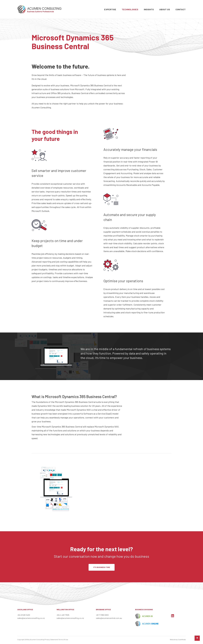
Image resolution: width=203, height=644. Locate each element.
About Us (165, 9)
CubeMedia (182, 639)
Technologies (130, 9)
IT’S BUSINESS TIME (102, 567)
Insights (149, 9)
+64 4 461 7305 (63, 615)
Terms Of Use (63, 639)
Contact (181, 9)
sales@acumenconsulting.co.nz (31, 618)
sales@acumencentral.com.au (109, 618)
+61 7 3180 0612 (102, 615)
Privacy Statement (51, 639)
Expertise (110, 9)
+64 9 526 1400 (24, 615)
